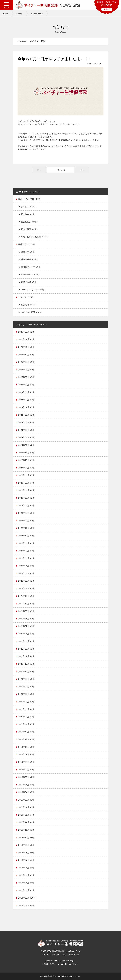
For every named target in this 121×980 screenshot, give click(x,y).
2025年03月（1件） (27, 385)
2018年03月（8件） (27, 890)
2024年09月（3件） (27, 392)
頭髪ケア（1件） (29, 252)
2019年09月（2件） (27, 754)
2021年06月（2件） (27, 634)
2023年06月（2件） (27, 490)
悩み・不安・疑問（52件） (30, 199)
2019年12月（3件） (27, 732)
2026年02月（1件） (27, 339)
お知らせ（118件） (27, 297)
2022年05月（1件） (27, 558)
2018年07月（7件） (27, 860)
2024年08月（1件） (27, 400)
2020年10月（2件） (27, 672)
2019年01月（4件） (27, 815)
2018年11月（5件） (27, 830)
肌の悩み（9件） (29, 214)
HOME (5, 14)
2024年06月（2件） (27, 415)
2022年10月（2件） (27, 536)
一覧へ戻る (61, 170)
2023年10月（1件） (27, 460)
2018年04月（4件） (27, 883)
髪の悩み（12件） (29, 207)
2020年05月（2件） (27, 702)
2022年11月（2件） (27, 528)
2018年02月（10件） (28, 898)
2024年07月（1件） (27, 407)
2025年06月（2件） (27, 370)
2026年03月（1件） (27, 332)
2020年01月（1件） (27, 724)
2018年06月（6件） (27, 868)
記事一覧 (19, 14)
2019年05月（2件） (27, 785)
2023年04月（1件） (27, 505)
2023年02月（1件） (27, 521)
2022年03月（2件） (27, 573)
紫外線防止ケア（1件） (32, 267)
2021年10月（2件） (27, 603)
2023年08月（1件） (27, 475)
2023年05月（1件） (27, 498)
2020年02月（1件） (27, 717)
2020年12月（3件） (27, 664)
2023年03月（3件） (27, 513)
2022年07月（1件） (27, 551)
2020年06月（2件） (27, 694)
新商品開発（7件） (30, 282)
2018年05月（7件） (27, 875)
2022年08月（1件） (27, 543)
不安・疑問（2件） (30, 229)
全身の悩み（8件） (30, 222)
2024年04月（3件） (27, 422)
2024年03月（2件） (27, 430)
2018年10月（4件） (27, 838)
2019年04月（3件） (27, 792)
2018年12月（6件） (27, 822)
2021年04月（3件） (27, 641)
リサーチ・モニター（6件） (34, 290)
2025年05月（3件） (27, 377)
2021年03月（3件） (27, 649)
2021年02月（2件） (27, 656)
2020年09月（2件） (27, 679)
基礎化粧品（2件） (30, 259)
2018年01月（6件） (27, 905)
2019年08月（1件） (27, 762)
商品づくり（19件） (27, 244)
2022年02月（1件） (27, 581)
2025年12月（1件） (27, 355)
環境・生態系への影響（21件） (35, 237)
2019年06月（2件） (27, 777)
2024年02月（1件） (27, 437)
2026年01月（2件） (27, 347)
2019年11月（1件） (27, 739)
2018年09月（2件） (27, 845)
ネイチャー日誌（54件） (32, 312)
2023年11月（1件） (27, 453)
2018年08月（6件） (27, 853)
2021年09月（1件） (27, 611)
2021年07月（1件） (27, 626)
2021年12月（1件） (27, 596)
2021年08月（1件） (27, 619)
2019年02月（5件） (27, 807)
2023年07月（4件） (27, 483)
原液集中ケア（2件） (31, 274)
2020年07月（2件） (27, 687)
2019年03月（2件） (27, 800)
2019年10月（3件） (27, 747)
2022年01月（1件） (27, 588)
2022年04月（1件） (27, 566)
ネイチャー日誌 (37, 14)
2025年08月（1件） (27, 362)
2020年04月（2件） (27, 709)
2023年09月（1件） (27, 468)
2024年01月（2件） (27, 445)
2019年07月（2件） (27, 770)
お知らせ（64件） (29, 305)
